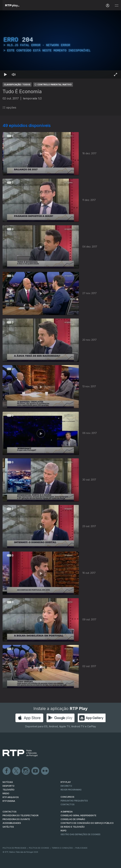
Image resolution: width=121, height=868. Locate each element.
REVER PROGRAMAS (71, 790)
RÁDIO (6, 793)
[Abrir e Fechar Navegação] (117, 6)
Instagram (26, 771)
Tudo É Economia (22, 91)
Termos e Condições (62, 848)
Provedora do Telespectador (21, 815)
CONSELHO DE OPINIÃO (73, 819)
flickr (45, 771)
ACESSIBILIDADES (12, 823)
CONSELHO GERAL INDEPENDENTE (78, 815)
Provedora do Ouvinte (16, 819)
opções (9, 107)
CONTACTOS (10, 812)
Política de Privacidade (14, 848)
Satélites (8, 827)
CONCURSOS (67, 797)
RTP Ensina (9, 801)
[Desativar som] (14, 74)
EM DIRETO (66, 786)
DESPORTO (8, 786)
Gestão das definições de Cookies (80, 834)
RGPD (64, 831)
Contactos (68, 804)
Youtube (36, 771)
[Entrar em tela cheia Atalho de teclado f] (116, 74)
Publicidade (81, 848)
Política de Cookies (39, 848)
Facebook (7, 771)
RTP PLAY (66, 782)
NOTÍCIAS (8, 782)
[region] (60, 44)
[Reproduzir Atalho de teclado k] (5, 74)
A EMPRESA (67, 812)
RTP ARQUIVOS (11, 797)
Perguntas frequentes (74, 801)
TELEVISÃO (8, 790)
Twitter (16, 771)
